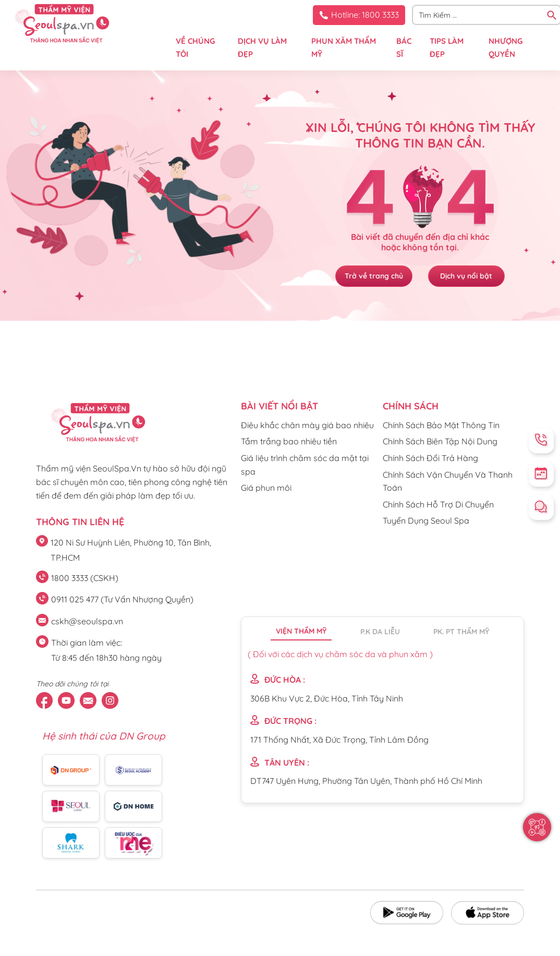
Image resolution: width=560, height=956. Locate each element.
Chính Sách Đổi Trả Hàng (430, 458)
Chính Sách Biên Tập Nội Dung (440, 441)
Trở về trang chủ (371, 276)
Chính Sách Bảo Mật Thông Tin (441, 425)
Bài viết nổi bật (279, 406)
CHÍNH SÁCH (411, 406)
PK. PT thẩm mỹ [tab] (461, 632)
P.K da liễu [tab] (380, 632)
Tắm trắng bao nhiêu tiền (289, 441)
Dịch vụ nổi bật (470, 276)
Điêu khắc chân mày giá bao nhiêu (307, 425)
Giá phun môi (266, 488)
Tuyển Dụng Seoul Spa (426, 521)
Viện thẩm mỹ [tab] (301, 631)
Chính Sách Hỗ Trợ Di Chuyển (438, 504)
